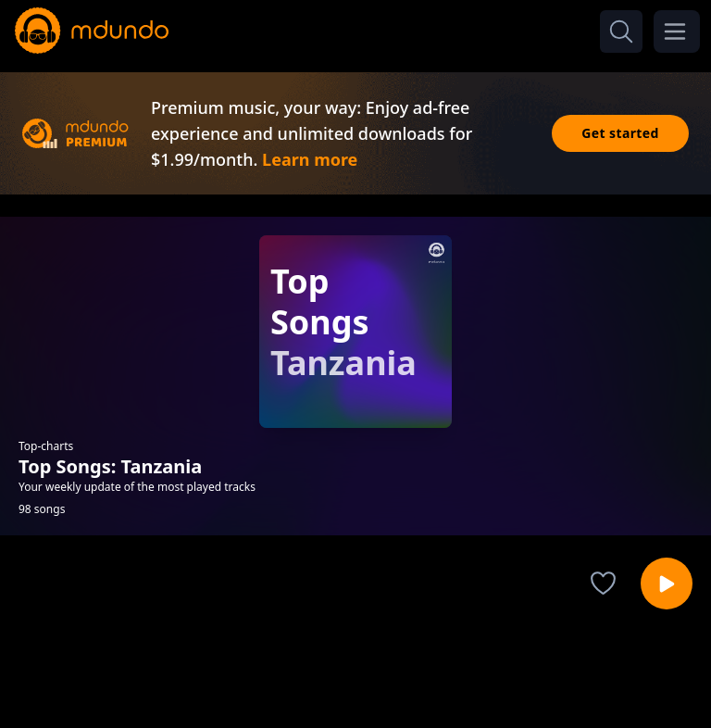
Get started (620, 133)
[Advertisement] (355, 675)
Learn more (310, 159)
